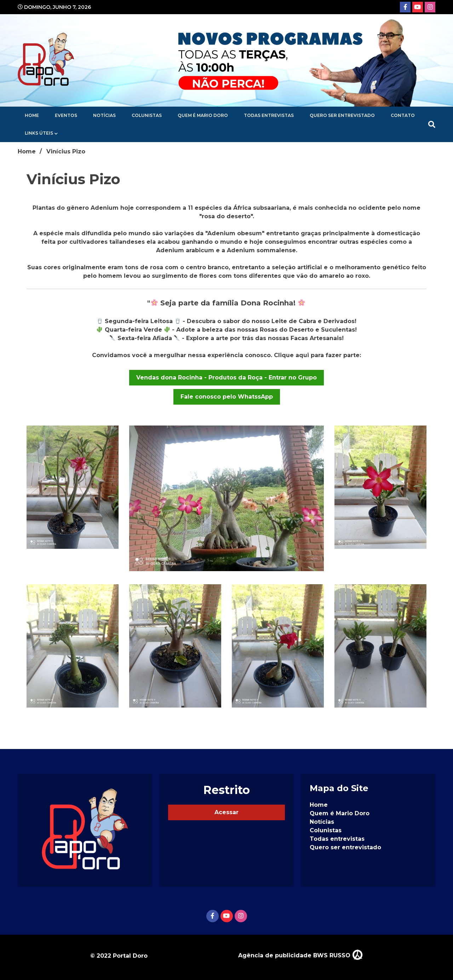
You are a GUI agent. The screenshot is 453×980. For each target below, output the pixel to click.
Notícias (104, 115)
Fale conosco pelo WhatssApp (227, 397)
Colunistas (147, 115)
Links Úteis (39, 133)
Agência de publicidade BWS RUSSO (300, 955)
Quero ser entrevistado (342, 115)
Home (32, 115)
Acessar (226, 812)
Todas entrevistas (269, 115)
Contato (403, 115)
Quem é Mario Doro (203, 115)
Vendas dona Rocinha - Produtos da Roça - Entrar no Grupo (226, 378)
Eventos (66, 115)
